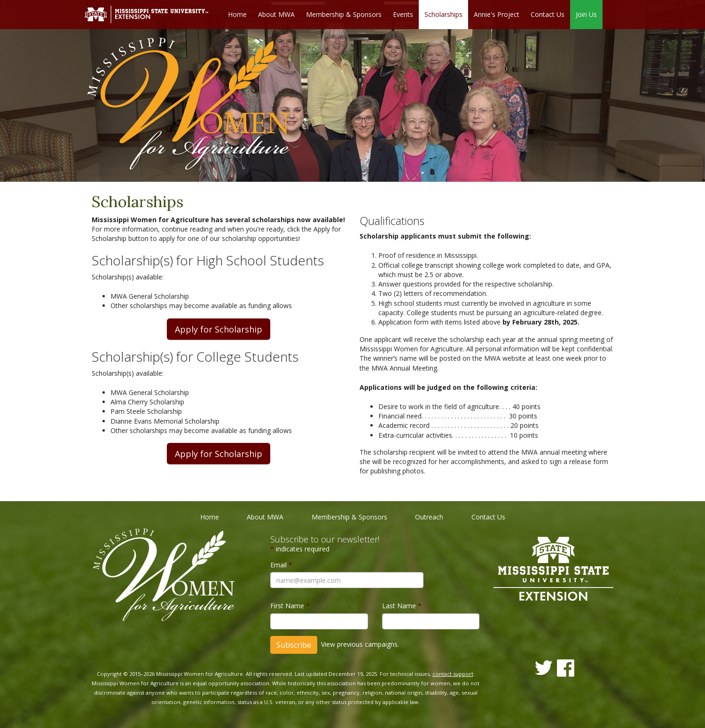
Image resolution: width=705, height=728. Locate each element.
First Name (290, 606)
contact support (453, 674)
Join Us (586, 14)
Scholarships (443, 14)
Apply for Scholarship (219, 329)
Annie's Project (497, 14)
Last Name (402, 606)
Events (403, 14)
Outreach (429, 517)
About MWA (276, 14)
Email (281, 565)
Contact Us (548, 14)
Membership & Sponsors (344, 14)
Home (237, 14)
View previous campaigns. (360, 644)
